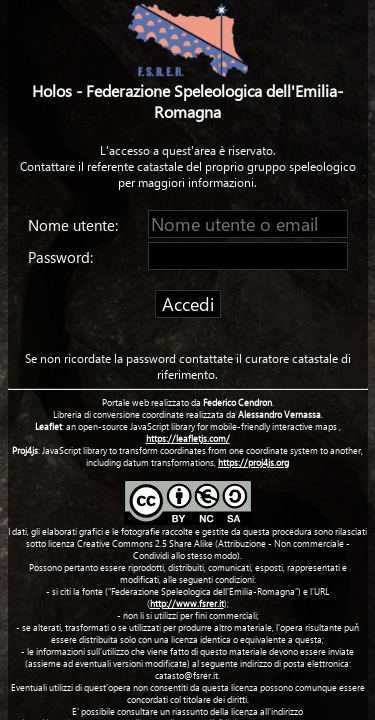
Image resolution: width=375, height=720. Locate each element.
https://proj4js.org (253, 462)
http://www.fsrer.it (187, 603)
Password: (62, 257)
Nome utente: (75, 225)
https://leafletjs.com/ (188, 438)
